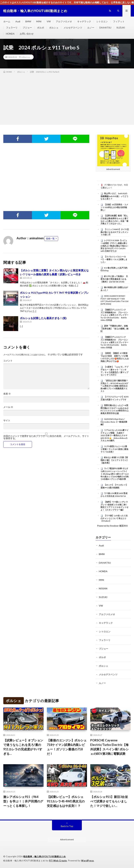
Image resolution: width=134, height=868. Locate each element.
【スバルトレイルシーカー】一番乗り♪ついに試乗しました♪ (114, 259)
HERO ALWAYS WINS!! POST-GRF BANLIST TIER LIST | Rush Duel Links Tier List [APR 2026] (115, 300)
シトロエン (102, 21)
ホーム (7, 21)
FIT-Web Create (58, 861)
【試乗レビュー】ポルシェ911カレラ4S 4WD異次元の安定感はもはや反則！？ (66, 801)
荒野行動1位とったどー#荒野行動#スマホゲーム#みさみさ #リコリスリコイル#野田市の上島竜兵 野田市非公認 (115, 409)
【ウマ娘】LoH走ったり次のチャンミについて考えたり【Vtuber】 (114, 518)
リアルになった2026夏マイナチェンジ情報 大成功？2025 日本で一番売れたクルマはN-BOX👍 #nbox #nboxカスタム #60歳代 (115, 435)
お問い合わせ (27, 34)
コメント (8, 361)
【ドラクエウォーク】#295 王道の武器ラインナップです (115, 398)
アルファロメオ (64, 21)
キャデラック (84, 21)
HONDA (10, 34)
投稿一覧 (50, 238)
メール (8, 407)
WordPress (88, 861)
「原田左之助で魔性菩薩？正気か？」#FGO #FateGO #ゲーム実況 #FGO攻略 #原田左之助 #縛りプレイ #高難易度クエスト (114, 386)
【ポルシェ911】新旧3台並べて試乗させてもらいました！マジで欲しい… (109, 801)
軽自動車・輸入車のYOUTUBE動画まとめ (45, 856)
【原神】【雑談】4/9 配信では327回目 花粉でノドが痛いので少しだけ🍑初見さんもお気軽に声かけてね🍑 (115, 357)
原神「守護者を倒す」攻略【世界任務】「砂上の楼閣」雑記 (114, 329)
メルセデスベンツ (73, 28)
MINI (39, 21)
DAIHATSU (105, 28)
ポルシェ (54, 28)
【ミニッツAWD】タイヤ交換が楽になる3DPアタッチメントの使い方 (115, 232)
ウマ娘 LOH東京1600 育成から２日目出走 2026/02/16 (114, 495)
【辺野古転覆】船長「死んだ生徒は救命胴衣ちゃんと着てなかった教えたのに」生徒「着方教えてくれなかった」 (114, 220)
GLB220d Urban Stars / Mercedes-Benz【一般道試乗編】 (114, 422)
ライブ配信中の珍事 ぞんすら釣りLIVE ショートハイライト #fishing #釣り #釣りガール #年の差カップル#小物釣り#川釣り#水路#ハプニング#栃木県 (115, 474)
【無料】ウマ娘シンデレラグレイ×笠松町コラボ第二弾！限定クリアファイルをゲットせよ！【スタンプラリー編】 (114, 506)
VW (49, 21)
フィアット (119, 21)
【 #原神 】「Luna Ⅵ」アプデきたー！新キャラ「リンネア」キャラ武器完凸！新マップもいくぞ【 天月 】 (114, 371)
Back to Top (67, 826)
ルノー (91, 28)
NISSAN (103, 588)
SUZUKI (121, 28)
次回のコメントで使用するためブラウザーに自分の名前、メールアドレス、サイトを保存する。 (46, 437)
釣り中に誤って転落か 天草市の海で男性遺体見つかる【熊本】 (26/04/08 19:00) (114, 279)
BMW (28, 21)
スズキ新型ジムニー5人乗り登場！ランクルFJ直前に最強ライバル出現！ (114, 449)
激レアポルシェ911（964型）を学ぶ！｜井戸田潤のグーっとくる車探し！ (23, 801)
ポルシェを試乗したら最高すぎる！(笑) (43, 318)
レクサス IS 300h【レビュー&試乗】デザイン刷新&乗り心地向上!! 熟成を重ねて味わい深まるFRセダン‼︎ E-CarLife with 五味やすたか (114, 246)
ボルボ (41, 28)
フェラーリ (12, 28)
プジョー (27, 28)
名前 (7, 394)
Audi (18, 21)
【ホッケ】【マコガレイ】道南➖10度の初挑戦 (114, 486)
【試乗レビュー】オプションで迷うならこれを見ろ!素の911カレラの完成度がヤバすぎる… (23, 747)
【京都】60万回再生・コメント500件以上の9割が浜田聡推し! (114, 207)
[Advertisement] (67, 98)
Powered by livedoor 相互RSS (112, 526)
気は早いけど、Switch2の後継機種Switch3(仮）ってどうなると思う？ (114, 196)
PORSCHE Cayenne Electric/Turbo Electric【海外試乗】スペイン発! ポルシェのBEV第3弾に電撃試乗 (109, 747)
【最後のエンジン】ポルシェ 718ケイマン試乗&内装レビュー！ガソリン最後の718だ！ (67, 747)
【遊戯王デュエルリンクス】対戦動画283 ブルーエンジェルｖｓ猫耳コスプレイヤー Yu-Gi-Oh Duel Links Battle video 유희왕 (115, 315)
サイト (7, 420)
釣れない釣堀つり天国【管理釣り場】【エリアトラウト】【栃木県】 (114, 460)
